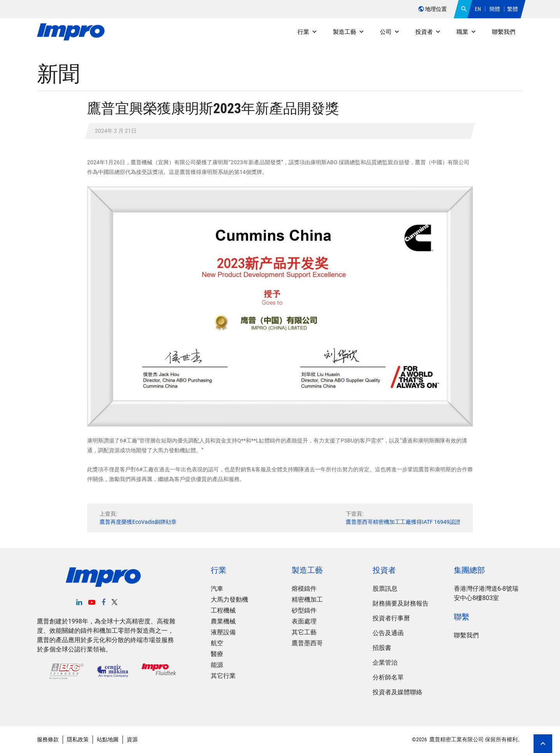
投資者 (428, 32)
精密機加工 (307, 599)
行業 (307, 32)
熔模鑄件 (304, 589)
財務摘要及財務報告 (401, 603)
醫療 (217, 654)
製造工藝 (349, 32)
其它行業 (223, 676)
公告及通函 (388, 633)
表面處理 (304, 621)
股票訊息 (385, 589)
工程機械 (223, 610)
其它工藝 (304, 632)
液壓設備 (223, 632)
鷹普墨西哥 (307, 643)
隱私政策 (78, 739)
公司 (390, 32)
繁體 (513, 9)
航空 (217, 643)
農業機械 (223, 621)
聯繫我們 (504, 32)
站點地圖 (108, 739)
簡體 (495, 9)
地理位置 (433, 9)
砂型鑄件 (304, 610)
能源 (217, 665)
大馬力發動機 (229, 599)
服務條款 (48, 739)
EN (478, 9)
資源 (132, 739)
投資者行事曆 (391, 618)
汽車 (217, 589)
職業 (466, 32)
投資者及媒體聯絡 (397, 692)
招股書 (382, 648)
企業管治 (385, 663)
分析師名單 (388, 677)
